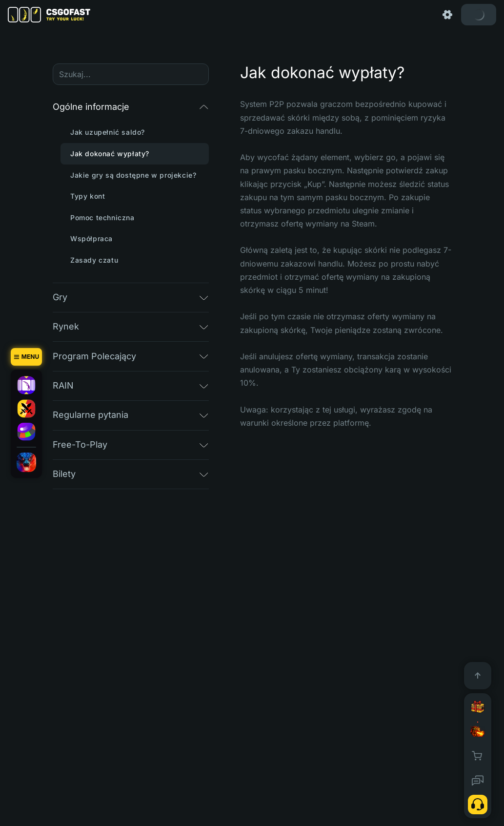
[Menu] (26, 357)
